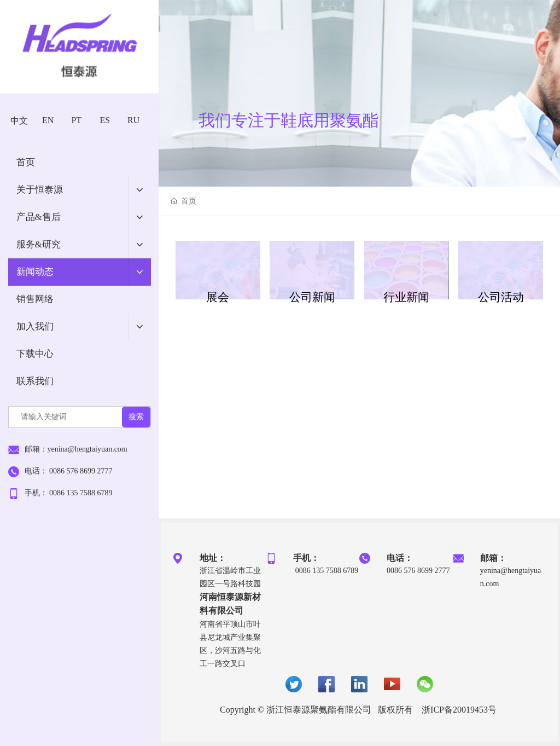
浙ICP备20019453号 (459, 710)
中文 (19, 121)
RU (133, 120)
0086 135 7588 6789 (326, 571)
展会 (218, 297)
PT (76, 120)
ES (105, 120)
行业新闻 (406, 297)
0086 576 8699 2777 (418, 571)
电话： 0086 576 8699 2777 (69, 471)
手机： (306, 558)
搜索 (136, 417)
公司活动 (501, 297)
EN (48, 120)
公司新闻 (312, 297)
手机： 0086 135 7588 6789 (69, 493)
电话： (400, 558)
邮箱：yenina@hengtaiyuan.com (76, 449)
